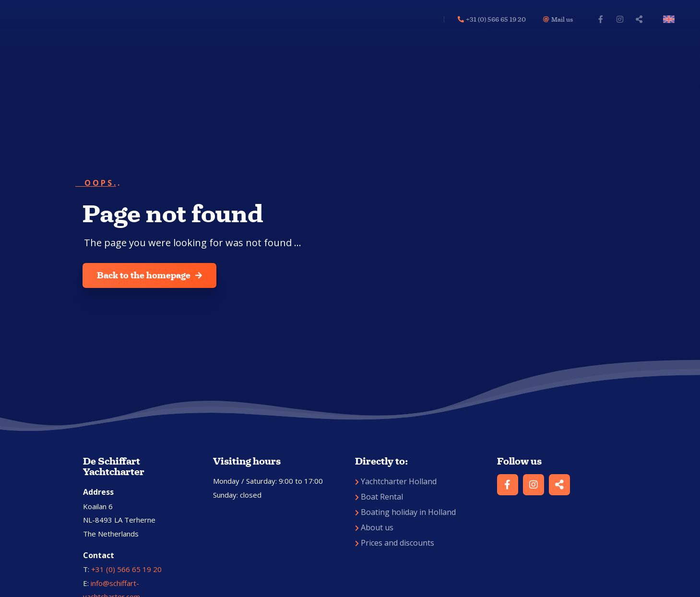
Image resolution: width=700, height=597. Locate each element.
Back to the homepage (149, 275)
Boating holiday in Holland (405, 512)
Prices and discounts (395, 543)
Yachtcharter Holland (396, 481)
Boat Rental (379, 497)
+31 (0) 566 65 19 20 (126, 569)
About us (374, 527)
